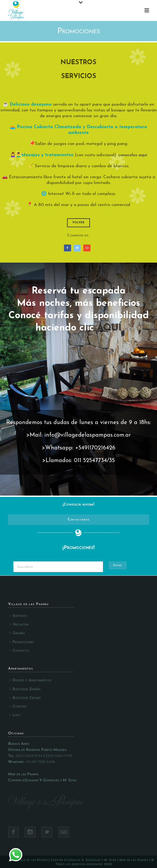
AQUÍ (109, 328)
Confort (18, 707)
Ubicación (19, 625)
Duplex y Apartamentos (30, 680)
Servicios (18, 616)
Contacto (19, 651)
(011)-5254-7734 (29, 756)
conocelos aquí (133, 155)
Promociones (22, 642)
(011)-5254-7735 (59, 756)
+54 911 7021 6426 (40, 762)
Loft (15, 715)
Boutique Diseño (25, 689)
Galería (17, 633)
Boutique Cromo (25, 698)
